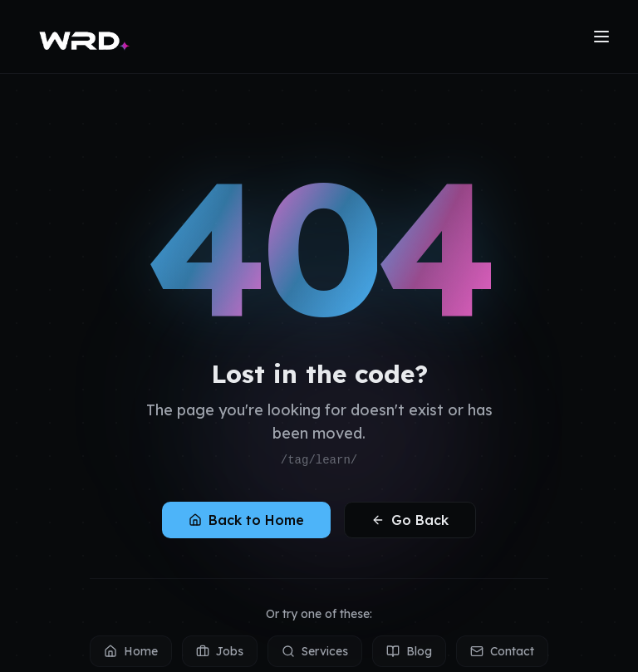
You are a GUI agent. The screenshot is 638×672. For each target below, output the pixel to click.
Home (131, 651)
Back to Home (246, 520)
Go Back (410, 520)
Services (315, 651)
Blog (409, 651)
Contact (502, 651)
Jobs (220, 651)
